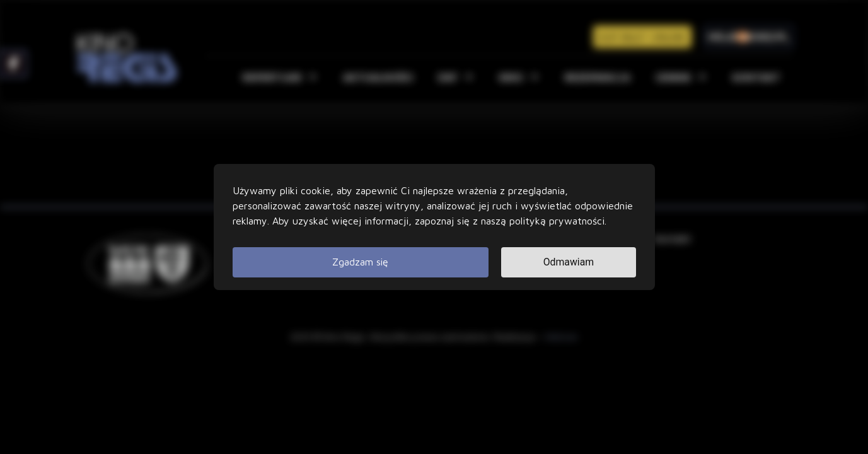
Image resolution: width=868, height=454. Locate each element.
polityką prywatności (557, 221)
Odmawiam (568, 262)
